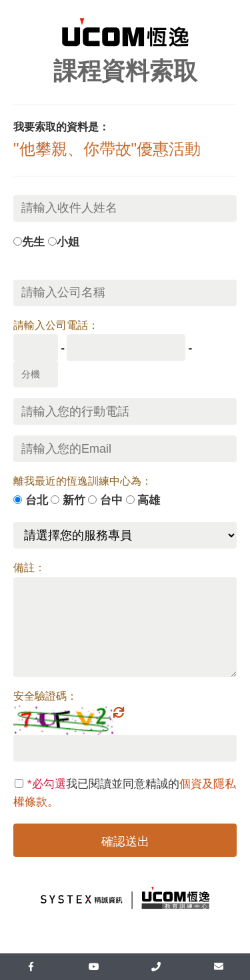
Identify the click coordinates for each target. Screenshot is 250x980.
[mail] (219, 967)
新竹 (74, 500)
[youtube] (94, 967)
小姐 (68, 242)
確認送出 (125, 842)
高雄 (149, 500)
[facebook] (31, 967)
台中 (111, 500)
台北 (37, 500)
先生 (33, 242)
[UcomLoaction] (157, 967)
